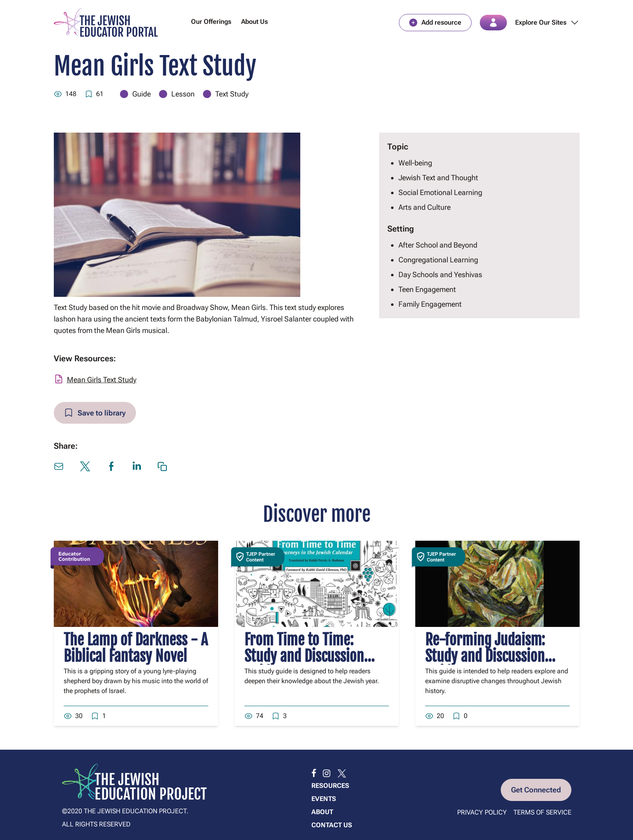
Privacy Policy (482, 812)
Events (324, 799)
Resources (330, 786)
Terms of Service (542, 812)
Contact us (332, 825)
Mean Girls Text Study (102, 380)
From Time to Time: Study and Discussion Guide (304, 657)
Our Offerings (211, 22)
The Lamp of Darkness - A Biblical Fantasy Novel (136, 649)
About (322, 812)
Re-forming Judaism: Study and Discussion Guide (485, 657)
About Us (254, 22)
